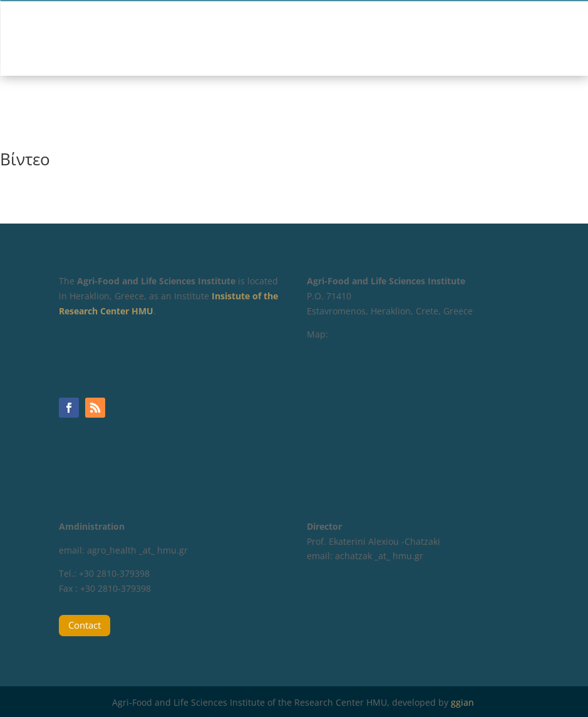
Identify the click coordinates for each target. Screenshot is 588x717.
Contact (85, 625)
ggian (464, 702)
